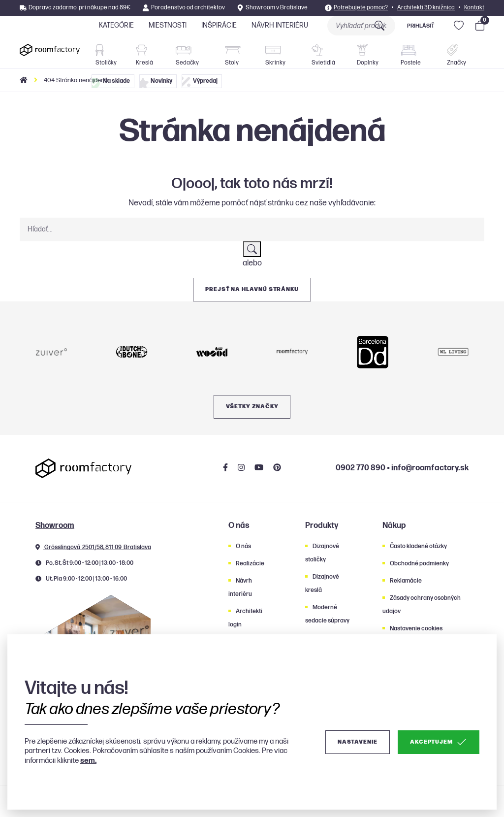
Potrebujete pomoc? (361, 8)
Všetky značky (252, 407)
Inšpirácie (219, 25)
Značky (457, 55)
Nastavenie (358, 742)
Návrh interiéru (280, 25)
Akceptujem (439, 742)
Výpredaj (200, 82)
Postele (411, 56)
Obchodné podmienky (419, 564)
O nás (243, 546)
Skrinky (275, 56)
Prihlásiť (421, 26)
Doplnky (368, 55)
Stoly (233, 56)
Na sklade (111, 83)
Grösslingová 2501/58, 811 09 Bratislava (93, 547)
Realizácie (250, 564)
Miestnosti (168, 25)
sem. (88, 761)
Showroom (55, 526)
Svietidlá (323, 55)
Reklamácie (406, 581)
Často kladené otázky (418, 546)
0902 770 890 (361, 468)
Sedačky (187, 56)
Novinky (156, 83)
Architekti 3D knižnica (426, 8)
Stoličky (106, 55)
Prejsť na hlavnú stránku (252, 289)
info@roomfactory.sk (430, 468)
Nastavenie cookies (416, 629)
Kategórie (116, 25)
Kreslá (144, 55)
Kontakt (474, 8)
